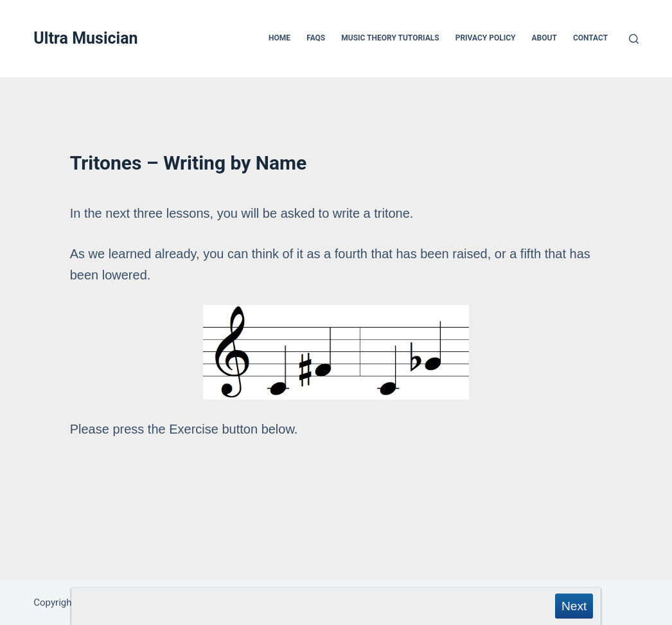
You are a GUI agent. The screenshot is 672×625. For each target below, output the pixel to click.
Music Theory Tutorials (390, 38)
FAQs (316, 38)
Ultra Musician (85, 38)
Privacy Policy (486, 38)
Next (574, 606)
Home (279, 38)
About (544, 38)
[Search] (634, 39)
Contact (590, 38)
